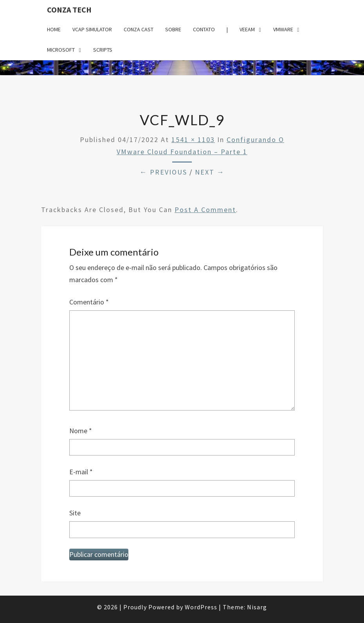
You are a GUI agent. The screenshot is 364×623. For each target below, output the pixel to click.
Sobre (173, 29)
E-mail (81, 472)
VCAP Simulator (92, 29)
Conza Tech (69, 10)
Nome (81, 431)
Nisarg (257, 607)
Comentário (89, 302)
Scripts (103, 50)
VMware (283, 29)
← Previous (163, 172)
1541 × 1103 (193, 140)
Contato (204, 29)
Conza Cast (139, 29)
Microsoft (61, 50)
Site (75, 513)
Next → (210, 172)
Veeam (247, 29)
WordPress (201, 607)
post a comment (205, 210)
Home (54, 29)
